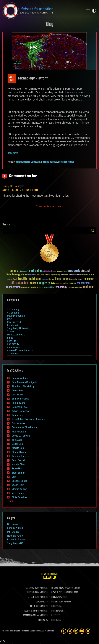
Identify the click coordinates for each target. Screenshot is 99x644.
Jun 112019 (12, 79)
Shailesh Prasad (20, 399)
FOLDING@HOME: (31, 611)
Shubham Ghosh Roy (23, 386)
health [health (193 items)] (23, 279)
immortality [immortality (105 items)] (62, 279)
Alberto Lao (18, 448)
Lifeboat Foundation (22, 631)
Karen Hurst (18, 415)
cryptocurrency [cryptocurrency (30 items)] (55, 275)
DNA (10, 319)
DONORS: (39, 602)
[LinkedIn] (76, 631)
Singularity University (18, 328)
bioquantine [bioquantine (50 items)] (62, 271)
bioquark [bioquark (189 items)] (74, 271)
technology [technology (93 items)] (61, 287)
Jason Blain (18, 485)
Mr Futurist (13, 532)
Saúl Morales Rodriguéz (24, 382)
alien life (12, 341)
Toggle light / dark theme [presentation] (94, 11)
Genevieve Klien (20, 378)
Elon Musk (13, 325)
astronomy (13, 354)
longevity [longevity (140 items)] (44, 283)
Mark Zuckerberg (16, 335)
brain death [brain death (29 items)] (41, 275)
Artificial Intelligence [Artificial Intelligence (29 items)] (49, 271)
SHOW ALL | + (12, 501)
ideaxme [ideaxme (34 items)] (51, 280)
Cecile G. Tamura (21, 436)
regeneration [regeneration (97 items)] (13, 287)
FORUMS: (42, 620)
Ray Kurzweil (14, 322)
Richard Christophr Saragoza (27, 162)
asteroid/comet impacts (20, 350)
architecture (13, 347)
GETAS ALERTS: (57, 593)
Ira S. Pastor (18, 493)
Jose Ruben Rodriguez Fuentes (28, 419)
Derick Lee (17, 444)
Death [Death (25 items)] (67, 275)
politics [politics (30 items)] (66, 284)
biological (54, 162)
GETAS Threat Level (49, 577)
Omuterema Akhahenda (24, 427)
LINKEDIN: (31, 593)
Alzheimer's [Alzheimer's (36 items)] (24, 271)
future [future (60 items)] (91, 275)
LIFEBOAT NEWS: (58, 588)
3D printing (45, 162)
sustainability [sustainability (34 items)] (49, 288)
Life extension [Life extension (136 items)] (19, 283)
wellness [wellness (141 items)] (89, 287)
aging (10, 338)
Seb (14, 477)
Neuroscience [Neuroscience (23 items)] (59, 284)
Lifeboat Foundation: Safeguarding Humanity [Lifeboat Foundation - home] (42, 11)
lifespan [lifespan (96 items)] (33, 283)
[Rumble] (88, 631)
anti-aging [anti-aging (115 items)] (35, 271)
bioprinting (62, 162)
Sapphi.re (50, 631)
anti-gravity (13, 344)
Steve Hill (17, 468)
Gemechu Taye (20, 407)
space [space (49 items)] (41, 287)
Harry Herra (10, 186)
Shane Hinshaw (20, 452)
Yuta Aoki (17, 440)
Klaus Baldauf (19, 432)
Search (93, 231)
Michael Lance (19, 481)
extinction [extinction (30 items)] (85, 275)
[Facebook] (64, 631)
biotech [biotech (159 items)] (86, 271)
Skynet (11, 331)
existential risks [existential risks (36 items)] (75, 275)
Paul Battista (19, 403)
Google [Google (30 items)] (15, 279)
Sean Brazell (18, 460)
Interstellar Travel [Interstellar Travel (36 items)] (76, 279)
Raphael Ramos (20, 456)
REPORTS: (55, 606)
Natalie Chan (19, 464)
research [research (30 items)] (24, 288)
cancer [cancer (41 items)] (47, 275)
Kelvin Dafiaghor (21, 411)
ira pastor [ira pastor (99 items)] (88, 279)
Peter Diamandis (16, 316)
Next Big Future (15, 536)
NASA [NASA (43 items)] (53, 283)
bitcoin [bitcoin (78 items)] (24, 275)
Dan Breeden (18, 395)
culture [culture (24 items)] (63, 275)
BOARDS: (55, 602)
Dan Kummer (19, 423)
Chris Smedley (19, 497)
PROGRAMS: (56, 611)
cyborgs (71, 162)
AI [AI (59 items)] (18, 271)
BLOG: (54, 597)
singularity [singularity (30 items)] (34, 288)
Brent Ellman (18, 473)
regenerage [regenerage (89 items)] (83, 283)
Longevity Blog (15, 528)
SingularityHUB (15, 543)
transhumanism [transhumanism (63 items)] (75, 287)
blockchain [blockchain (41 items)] (32, 275)
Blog (50, 24)
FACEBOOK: (30, 588)
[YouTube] (82, 631)
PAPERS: (55, 616)
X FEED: (31, 597)
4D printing (13, 313)
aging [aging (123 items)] (13, 271)
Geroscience (14, 524)
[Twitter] (70, 631)
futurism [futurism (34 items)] (10, 280)
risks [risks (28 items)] (29, 288)
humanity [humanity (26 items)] (45, 280)
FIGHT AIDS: (33, 606)
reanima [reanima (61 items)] (72, 283)
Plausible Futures (16, 540)
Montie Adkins (19, 489)
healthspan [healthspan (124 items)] (35, 279)
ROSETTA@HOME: (30, 616)
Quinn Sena (18, 391)
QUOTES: (55, 620)
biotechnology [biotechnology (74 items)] (13, 275)
